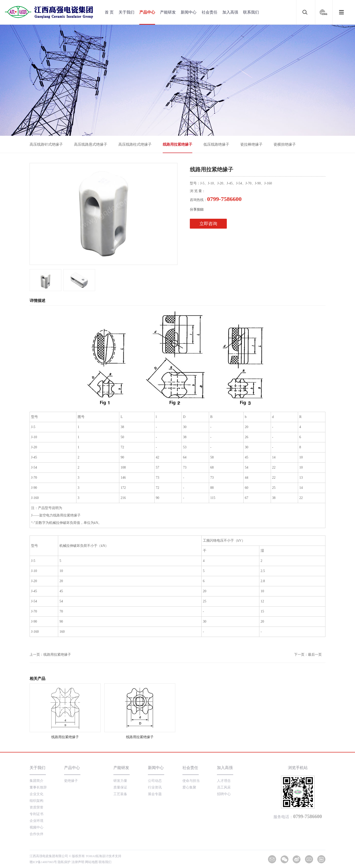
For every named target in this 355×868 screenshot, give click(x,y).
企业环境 (36, 821)
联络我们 (105, 862)
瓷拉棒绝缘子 (251, 144)
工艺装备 (120, 794)
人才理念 (224, 781)
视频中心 (36, 827)
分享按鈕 (197, 209)
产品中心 (147, 12)
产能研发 (168, 12)
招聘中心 (224, 794)
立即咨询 (208, 224)
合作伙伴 (36, 834)
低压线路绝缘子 (216, 144)
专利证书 (36, 814)
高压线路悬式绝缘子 (91, 144)
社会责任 (210, 12)
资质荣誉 (36, 807)
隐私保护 (64, 862)
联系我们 (251, 12)
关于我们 (126, 12)
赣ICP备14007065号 (43, 862)
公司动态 (155, 781)
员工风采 (224, 787)
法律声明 (78, 862)
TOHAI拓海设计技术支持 (104, 856)
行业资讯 (155, 787)
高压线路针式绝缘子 (46, 144)
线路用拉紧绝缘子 (177, 144)
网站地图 (91, 862)
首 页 (109, 12)
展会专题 (155, 794)
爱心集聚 (189, 787)
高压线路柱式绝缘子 (135, 144)
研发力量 (120, 781)
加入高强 (230, 12)
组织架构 (36, 801)
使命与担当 (191, 781)
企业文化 (36, 794)
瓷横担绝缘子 (285, 144)
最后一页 (315, 655)
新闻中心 (189, 12)
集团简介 (36, 781)
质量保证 (120, 787)
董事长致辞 (38, 787)
